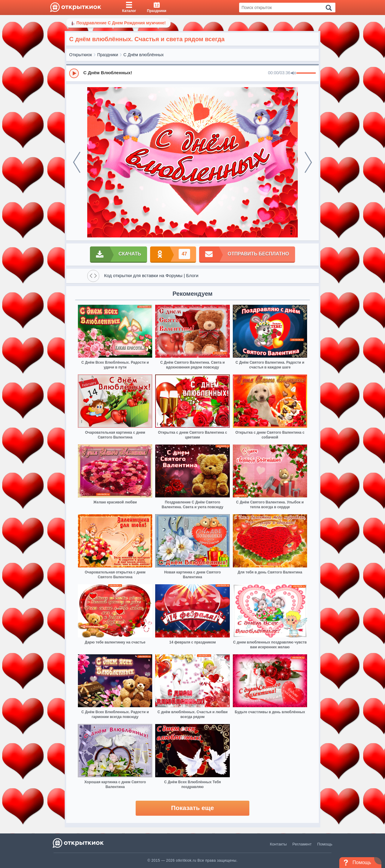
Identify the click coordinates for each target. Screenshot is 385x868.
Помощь (325, 844)
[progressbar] (306, 73)
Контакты (278, 844)
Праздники (108, 55)
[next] (308, 162)
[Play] (74, 73)
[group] (192, 73)
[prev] (77, 162)
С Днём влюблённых (143, 55)
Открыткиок (81, 55)
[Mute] (293, 73)
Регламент (302, 844)
